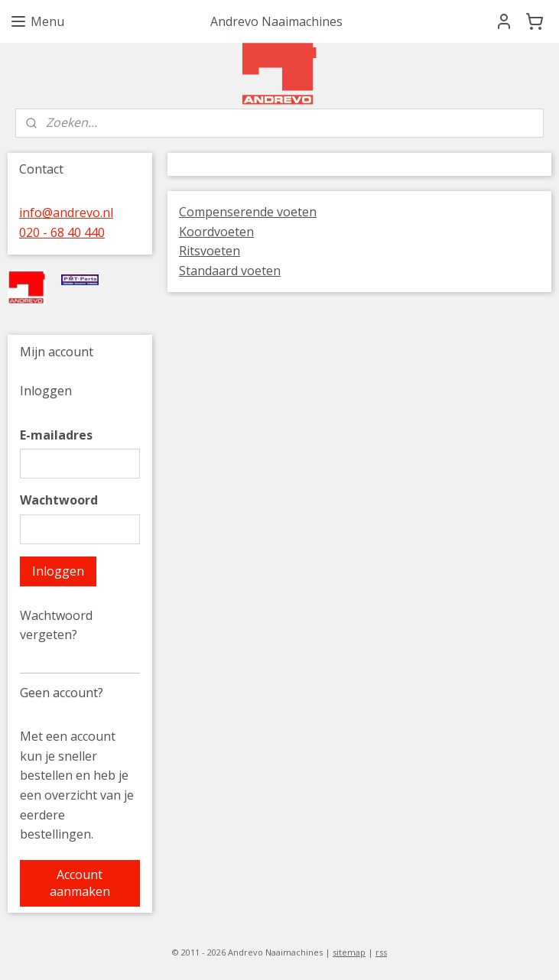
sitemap (349, 952)
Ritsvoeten (210, 251)
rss (381, 952)
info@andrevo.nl (66, 213)
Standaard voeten (230, 271)
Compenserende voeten (248, 212)
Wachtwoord (59, 500)
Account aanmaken (80, 883)
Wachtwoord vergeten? (56, 625)
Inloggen (58, 571)
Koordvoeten (216, 232)
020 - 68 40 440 (62, 232)
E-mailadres (56, 435)
